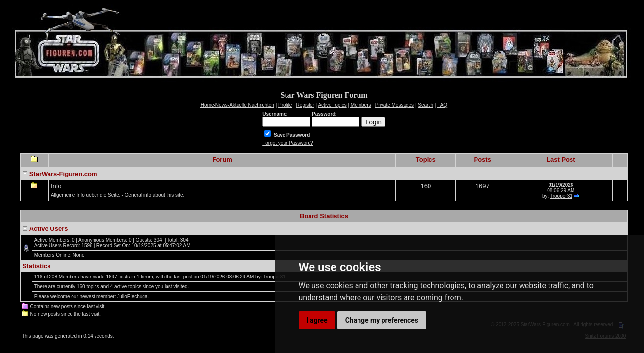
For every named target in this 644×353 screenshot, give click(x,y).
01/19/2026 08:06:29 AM (227, 277)
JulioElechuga (132, 296)
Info (56, 186)
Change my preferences (382, 320)
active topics (128, 287)
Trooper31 (561, 196)
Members (69, 277)
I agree (317, 320)
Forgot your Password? (288, 143)
